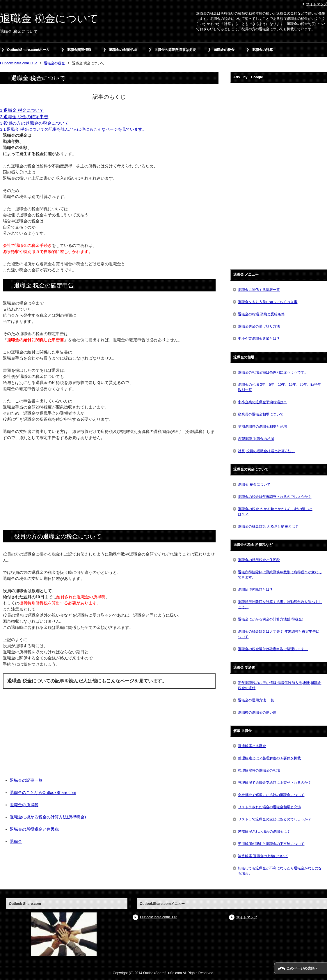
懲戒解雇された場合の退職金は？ (264, 832)
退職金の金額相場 (123, 50)
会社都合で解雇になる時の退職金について (271, 795)
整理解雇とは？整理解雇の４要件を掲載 (269, 758)
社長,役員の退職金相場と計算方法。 (266, 451)
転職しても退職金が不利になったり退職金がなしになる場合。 (280, 871)
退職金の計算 (262, 50)
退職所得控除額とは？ (255, 590)
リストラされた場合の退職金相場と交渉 (269, 807)
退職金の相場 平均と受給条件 (261, 314)
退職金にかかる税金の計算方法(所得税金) (271, 619)
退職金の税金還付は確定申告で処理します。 (273, 649)
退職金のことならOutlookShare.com (43, 793)
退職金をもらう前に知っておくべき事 (268, 302)
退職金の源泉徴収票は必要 (175, 50)
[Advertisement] (109, 488)
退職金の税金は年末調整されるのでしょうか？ (275, 497)
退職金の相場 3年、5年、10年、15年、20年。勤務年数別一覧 (279, 387)
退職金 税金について (49, 18)
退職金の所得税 (24, 805)
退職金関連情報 (79, 50)
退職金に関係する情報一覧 (259, 290)
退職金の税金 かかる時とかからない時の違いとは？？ (275, 512)
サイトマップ (247, 917)
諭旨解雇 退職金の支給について (263, 856)
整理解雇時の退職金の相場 (259, 770)
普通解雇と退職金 (252, 746)
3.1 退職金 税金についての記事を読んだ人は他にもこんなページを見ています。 (73, 129)
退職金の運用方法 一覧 (256, 700)
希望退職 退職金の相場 (256, 439)
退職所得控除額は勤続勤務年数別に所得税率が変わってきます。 (280, 575)
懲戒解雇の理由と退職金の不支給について (271, 844)
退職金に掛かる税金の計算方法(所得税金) (48, 817)
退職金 (16, 841)
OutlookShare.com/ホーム (28, 50)
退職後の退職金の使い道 (257, 712)
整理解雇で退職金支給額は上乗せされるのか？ (275, 783)
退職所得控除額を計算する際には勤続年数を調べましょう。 (280, 604)
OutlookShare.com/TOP (158, 917)
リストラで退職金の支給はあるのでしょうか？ (275, 819)
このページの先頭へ (302, 968)
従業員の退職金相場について (261, 414)
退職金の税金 (224, 50)
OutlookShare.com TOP (18, 63)
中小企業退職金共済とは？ (259, 339)
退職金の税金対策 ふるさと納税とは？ (268, 526)
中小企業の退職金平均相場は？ (262, 402)
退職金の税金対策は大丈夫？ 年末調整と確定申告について (279, 634)
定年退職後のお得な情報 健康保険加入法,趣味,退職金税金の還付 (280, 685)
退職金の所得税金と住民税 (34, 829)
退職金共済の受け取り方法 (259, 326)
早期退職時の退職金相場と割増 (262, 427)
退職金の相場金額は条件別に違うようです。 (273, 372)
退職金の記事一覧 (26, 780)
